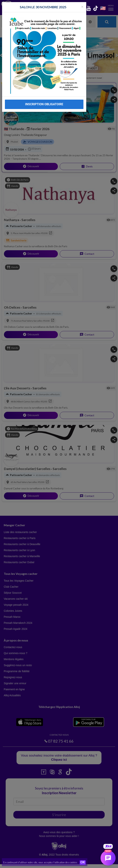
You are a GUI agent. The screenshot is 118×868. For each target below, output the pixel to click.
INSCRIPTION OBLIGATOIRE (44, 104)
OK (83, 863)
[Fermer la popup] (82, 6)
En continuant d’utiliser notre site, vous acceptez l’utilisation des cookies (40, 862)
